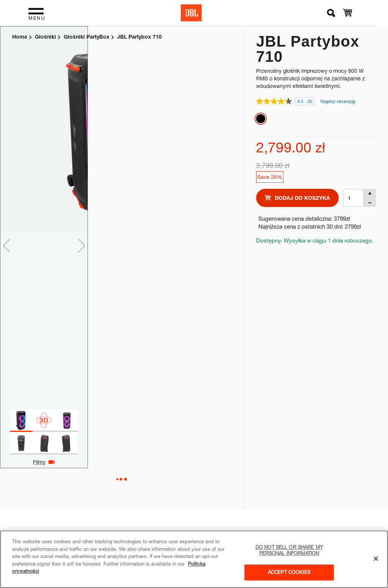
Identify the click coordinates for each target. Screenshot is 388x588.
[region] (194, 559)
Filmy (118, 462)
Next (238, 246)
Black (261, 119)
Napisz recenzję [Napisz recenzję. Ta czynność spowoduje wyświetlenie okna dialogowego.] (338, 101)
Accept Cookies (289, 572)
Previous (6, 246)
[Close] (376, 559)
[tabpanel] (110, 129)
